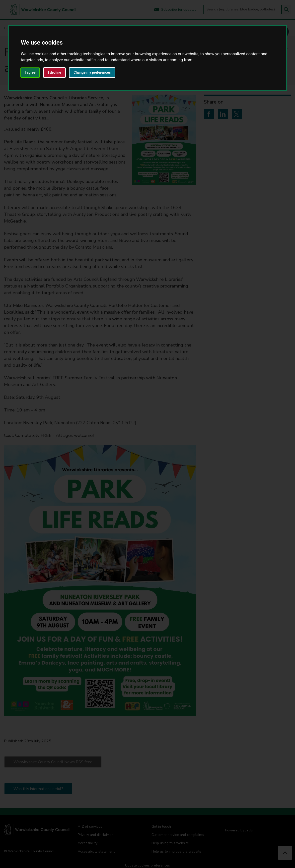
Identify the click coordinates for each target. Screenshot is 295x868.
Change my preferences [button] (92, 72)
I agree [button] (30, 72)
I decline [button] (54, 72)
